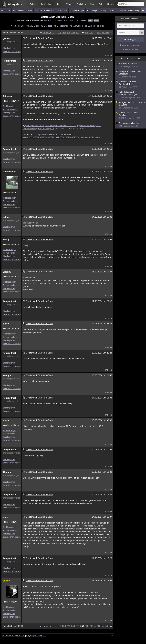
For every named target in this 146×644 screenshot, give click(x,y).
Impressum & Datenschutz (13, 635)
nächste (105, 32)
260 (91, 32)
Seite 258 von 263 (13, 32)
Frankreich (48, 20)
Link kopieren (9, 48)
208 (64, 32)
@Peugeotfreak (30, 223)
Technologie (92, 11)
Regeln (30, 635)
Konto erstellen (132, 50)
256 (73, 32)
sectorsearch (9, 172)
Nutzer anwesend (130, 19)
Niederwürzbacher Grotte (131, 125)
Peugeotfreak (10, 61)
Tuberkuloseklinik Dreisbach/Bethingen (131, 95)
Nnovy (6, 240)
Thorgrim (7, 375)
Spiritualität (62, 11)
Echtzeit (34, 4)
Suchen (91, 26)
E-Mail (96, 20)
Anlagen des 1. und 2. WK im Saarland (131, 105)
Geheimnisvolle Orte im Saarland (131, 116)
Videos (69, 4)
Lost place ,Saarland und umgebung (131, 74)
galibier (7, 38)
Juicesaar (8, 96)
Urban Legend (69, 20)
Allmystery (15, 4)
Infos (102, 26)
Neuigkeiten (112, 4)
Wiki (101, 4)
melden (109, 55)
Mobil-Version (40, 635)
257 (78, 32)
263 (99, 32)
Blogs (60, 4)
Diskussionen (47, 4)
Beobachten (63, 26)
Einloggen (132, 40)
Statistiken (81, 4)
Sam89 (6, 581)
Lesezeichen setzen (12, 52)
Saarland (58, 20)
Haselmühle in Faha (131, 65)
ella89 (6, 324)
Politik (30, 11)
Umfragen (121, 11)
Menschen (6, 11)
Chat (92, 4)
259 (87, 32)
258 (82, 32)
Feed (90, 20)
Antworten (78, 26)
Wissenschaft (19, 11)
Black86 (7, 272)
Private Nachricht (11, 109)
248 (69, 32)
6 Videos (48, 26)
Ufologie (104, 11)
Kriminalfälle (50, 11)
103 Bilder (34, 26)
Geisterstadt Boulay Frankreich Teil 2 (131, 85)
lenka (5, 517)
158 (59, 32)
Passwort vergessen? (130, 45)
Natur (112, 11)
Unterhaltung (134, 11)
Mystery (38, 11)
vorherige (47, 32)
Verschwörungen (77, 11)
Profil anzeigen (10, 106)
